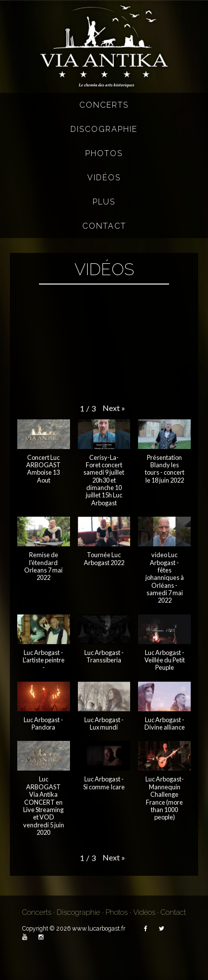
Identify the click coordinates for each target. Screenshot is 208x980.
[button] (114, 408)
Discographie (104, 129)
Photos (104, 153)
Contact (104, 226)
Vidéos (104, 178)
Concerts (104, 105)
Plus (104, 202)
